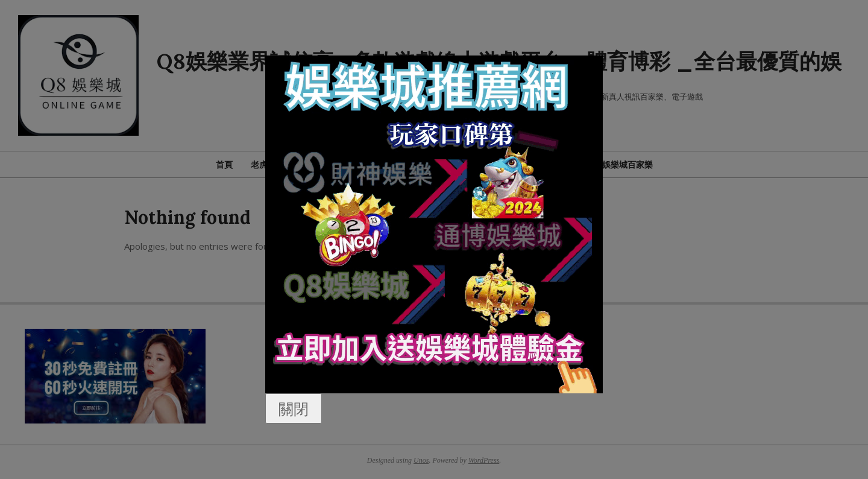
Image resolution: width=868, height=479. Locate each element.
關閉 (294, 408)
